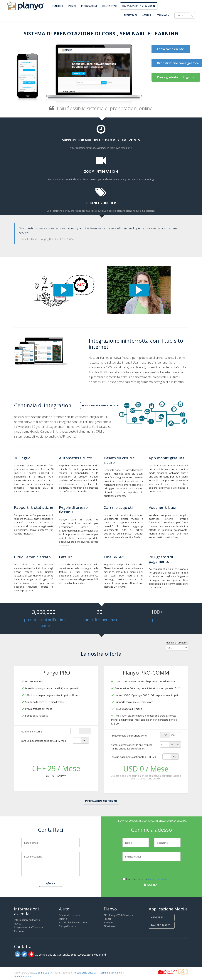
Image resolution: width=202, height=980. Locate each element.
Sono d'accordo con (147, 879)
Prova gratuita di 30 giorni (139, 6)
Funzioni (58, 6)
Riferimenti (110, 926)
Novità (18, 924)
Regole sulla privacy (85, 973)
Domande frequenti (70, 915)
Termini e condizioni (111, 973)
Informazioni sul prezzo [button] (101, 801)
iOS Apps (157, 917)
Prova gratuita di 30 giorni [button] (176, 77)
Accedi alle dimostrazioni (73, 922)
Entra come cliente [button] (171, 49)
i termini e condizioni (160, 879)
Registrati (130, 15)
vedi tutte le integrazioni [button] (98, 405)
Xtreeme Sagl (42, 973)
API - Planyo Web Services (118, 915)
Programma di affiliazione (28, 927)
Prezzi (72, 6)
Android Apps (160, 925)
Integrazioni (89, 6)
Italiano (163, 15)
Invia (51, 884)
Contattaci (110, 6)
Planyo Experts (67, 926)
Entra (147, 15)
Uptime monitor (23, 976)
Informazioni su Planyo (27, 920)
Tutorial (63, 919)
